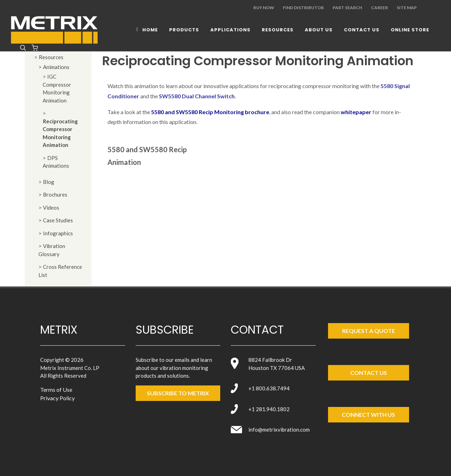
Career (379, 8)
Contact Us (369, 373)
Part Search (347, 8)
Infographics (58, 233)
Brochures (55, 194)
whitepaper (356, 112)
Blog (49, 182)
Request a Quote (369, 331)
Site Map (407, 8)
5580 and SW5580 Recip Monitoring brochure (210, 112)
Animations (56, 67)
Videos (51, 208)
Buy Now (264, 8)
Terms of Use (56, 390)
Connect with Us (368, 415)
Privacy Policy (57, 398)
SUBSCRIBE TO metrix (178, 393)
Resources (51, 57)
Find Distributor (303, 8)
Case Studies (58, 220)
